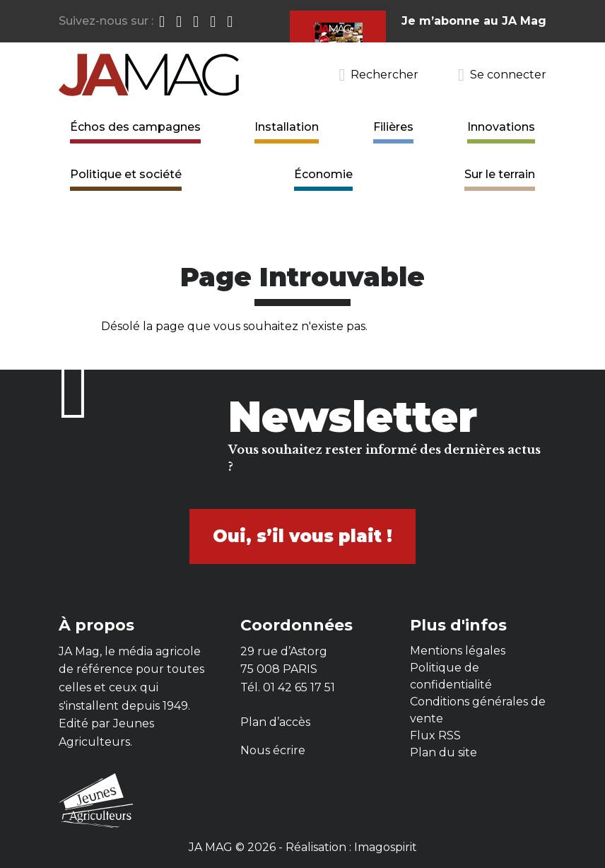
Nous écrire (273, 750)
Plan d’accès (275, 722)
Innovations (501, 127)
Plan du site (444, 752)
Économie (323, 174)
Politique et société (126, 174)
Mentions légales (458, 651)
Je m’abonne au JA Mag (474, 21)
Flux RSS (435, 735)
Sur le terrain (500, 174)
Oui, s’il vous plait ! (302, 536)
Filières (393, 127)
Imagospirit (386, 847)
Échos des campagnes (135, 127)
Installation (287, 127)
